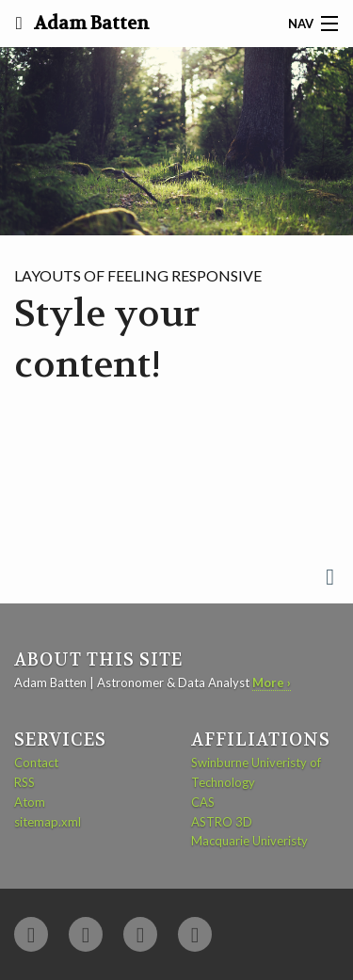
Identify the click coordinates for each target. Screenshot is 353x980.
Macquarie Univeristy (249, 841)
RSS (24, 782)
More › (272, 683)
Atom (30, 802)
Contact (36, 763)
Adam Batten (90, 24)
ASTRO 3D (222, 822)
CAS (203, 802)
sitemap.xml (48, 822)
